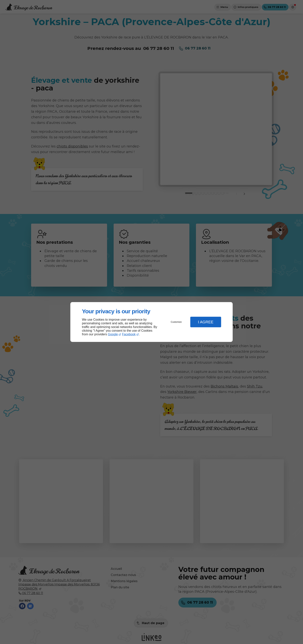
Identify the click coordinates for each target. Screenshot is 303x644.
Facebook (129, 334)
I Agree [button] (206, 322)
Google (113, 334)
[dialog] (151, 322)
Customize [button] (176, 322)
